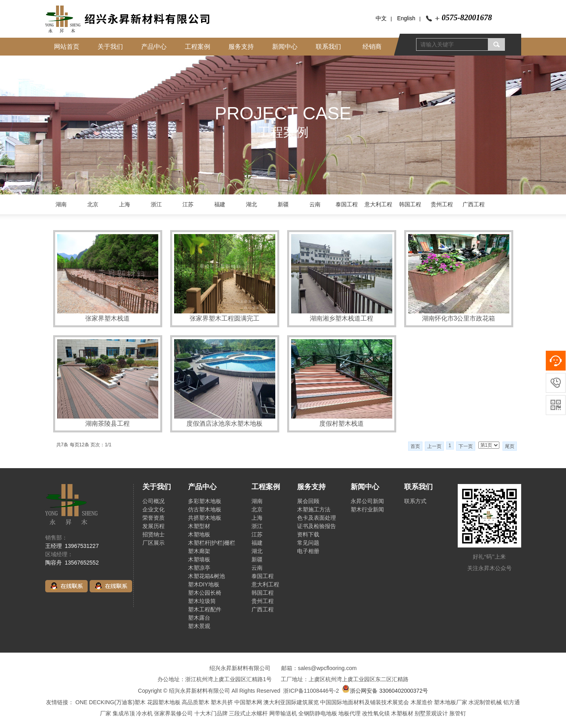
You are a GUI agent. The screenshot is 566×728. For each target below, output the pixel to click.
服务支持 (241, 47)
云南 (315, 204)
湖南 (61, 204)
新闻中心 (285, 47)
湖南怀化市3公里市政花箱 (459, 318)
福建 (220, 204)
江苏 (188, 204)
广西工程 (474, 204)
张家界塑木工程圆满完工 (224, 318)
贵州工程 (442, 204)
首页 (415, 446)
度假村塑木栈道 (342, 424)
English (406, 18)
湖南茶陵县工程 (107, 424)
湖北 (251, 204)
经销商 (372, 47)
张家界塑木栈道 (107, 318)
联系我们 (328, 47)
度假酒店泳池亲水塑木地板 (224, 424)
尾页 (510, 446)
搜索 (497, 44)
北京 (93, 204)
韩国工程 (410, 204)
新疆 (283, 204)
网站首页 (67, 47)
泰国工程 (347, 204)
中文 (381, 18)
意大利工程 (378, 204)
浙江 (156, 204)
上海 (125, 204)
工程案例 (198, 47)
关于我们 (110, 47)
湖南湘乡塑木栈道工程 (342, 318)
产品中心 (154, 47)
